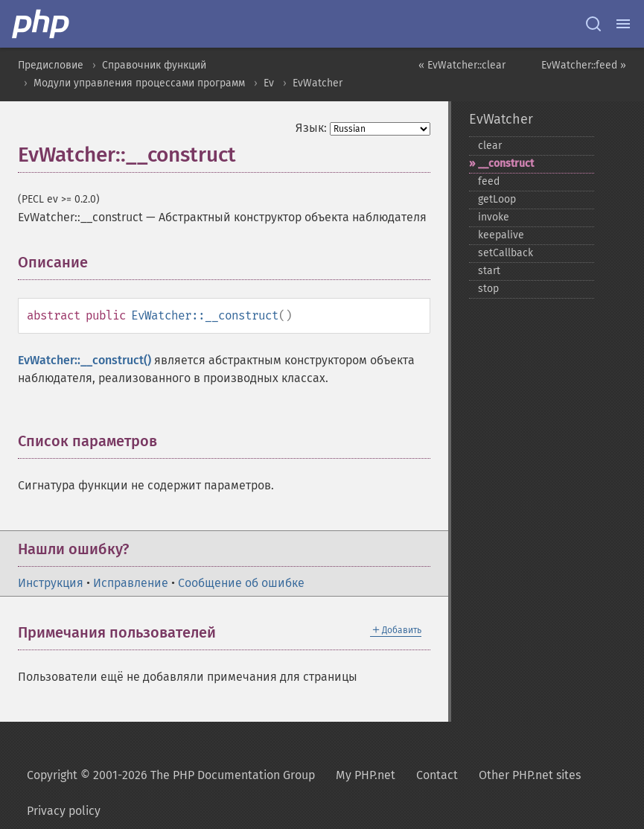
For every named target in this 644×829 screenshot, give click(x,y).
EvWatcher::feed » (584, 65)
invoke (494, 217)
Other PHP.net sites (530, 775)
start (489, 271)
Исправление (131, 583)
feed (489, 181)
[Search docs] (593, 24)
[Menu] (623, 24)
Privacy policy (64, 811)
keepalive (501, 235)
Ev (269, 83)
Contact (437, 775)
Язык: (311, 128)
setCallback (506, 253)
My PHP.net (366, 775)
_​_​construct (506, 163)
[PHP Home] (42, 24)
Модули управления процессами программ (139, 83)
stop (488, 289)
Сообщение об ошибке (241, 583)
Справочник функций (154, 65)
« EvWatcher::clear (462, 65)
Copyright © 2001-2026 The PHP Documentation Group (171, 775)
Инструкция (51, 583)
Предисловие (51, 65)
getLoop (497, 199)
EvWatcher (318, 83)
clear (490, 146)
